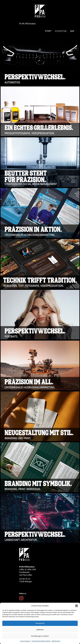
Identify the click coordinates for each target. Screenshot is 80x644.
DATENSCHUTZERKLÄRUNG (41, 641)
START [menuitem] (48, 31)
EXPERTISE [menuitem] (61, 31)
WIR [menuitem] (72, 31)
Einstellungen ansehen (40, 636)
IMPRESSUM (56, 641)
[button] (77, 606)
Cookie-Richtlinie (25, 641)
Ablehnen (40, 630)
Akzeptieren (40, 623)
